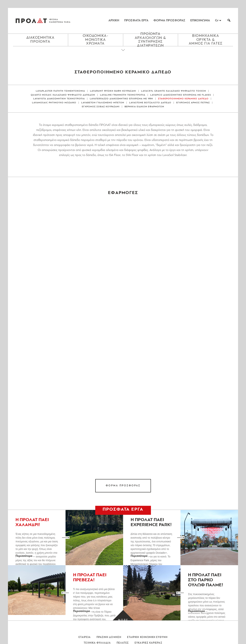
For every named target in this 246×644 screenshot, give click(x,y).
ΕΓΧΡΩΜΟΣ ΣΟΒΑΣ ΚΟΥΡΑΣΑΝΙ (101, 107)
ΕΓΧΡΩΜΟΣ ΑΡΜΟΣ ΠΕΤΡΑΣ (193, 103)
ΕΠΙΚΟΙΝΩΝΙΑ (200, 21)
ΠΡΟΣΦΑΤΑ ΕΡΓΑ (136, 21)
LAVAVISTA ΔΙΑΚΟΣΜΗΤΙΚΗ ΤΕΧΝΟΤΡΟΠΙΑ (59, 99)
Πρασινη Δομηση (109, 637)
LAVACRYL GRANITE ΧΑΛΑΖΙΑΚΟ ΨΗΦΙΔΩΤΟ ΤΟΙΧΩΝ (174, 91)
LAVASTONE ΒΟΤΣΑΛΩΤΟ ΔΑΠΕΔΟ (150, 103)
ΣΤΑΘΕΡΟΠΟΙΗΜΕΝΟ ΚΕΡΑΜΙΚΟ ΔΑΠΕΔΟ (183, 99)
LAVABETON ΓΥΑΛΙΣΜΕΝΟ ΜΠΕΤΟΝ (103, 103)
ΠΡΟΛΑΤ (31, 21)
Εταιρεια (85, 637)
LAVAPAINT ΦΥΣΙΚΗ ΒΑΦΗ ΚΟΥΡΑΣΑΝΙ (113, 91)
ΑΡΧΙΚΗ (114, 21)
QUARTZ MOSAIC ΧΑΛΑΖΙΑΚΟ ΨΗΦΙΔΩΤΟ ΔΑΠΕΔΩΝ (63, 95)
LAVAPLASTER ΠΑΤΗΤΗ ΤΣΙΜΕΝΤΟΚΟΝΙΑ (60, 91)
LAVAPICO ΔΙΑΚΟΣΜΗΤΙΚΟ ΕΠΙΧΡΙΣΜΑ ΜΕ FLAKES (181, 95)
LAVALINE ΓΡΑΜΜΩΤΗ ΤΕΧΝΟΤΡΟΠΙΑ (123, 95)
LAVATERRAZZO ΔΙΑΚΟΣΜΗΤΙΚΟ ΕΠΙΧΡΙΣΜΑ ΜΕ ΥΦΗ (122, 99)
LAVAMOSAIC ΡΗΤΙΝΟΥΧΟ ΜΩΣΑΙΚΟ (54, 103)
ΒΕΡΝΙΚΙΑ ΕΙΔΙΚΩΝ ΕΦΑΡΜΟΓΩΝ (144, 107)
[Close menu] (123, 54)
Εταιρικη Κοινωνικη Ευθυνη (147, 637)
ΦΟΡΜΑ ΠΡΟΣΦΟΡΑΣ (169, 21)
